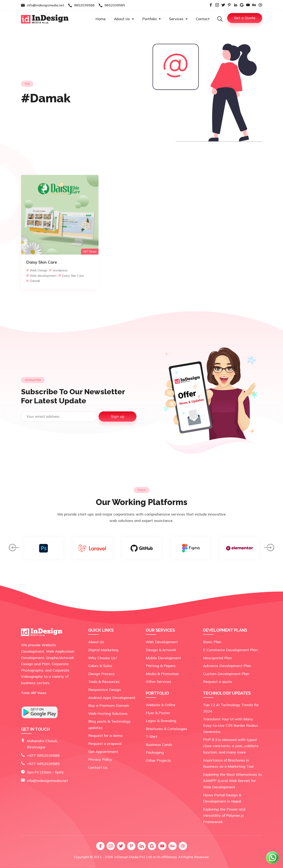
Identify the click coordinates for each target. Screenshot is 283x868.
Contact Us (98, 767)
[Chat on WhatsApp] (273, 864)
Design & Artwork (161, 650)
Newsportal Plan (217, 658)
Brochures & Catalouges (166, 729)
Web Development (162, 642)
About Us (124, 19)
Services (178, 19)
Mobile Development (163, 658)
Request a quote (218, 682)
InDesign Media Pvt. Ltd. (133, 857)
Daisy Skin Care (71, 290)
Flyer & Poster (158, 713)
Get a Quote (245, 18)
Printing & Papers (161, 666)
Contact (203, 19)
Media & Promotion (162, 674)
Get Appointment (103, 752)
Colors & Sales (100, 666)
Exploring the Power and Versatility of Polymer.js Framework (224, 815)
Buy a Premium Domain (109, 705)
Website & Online (161, 705)
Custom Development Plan (226, 674)
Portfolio (151, 19)
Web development (41, 290)
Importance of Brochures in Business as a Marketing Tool (228, 763)
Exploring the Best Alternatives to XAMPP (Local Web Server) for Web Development (232, 781)
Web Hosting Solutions (108, 713)
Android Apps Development (112, 698)
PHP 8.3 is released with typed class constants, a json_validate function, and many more (231, 746)
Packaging (155, 752)
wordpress (58, 285)
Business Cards (159, 745)
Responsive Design (105, 690)
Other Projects (158, 760)
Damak (33, 296)
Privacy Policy (100, 759)
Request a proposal (105, 744)
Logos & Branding (161, 721)
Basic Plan (212, 642)
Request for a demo (105, 736)
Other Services (158, 682)
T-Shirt (152, 737)
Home (101, 19)
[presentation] (14, 549)
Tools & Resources (104, 682)
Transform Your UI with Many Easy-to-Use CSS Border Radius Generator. (231, 725)
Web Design (37, 285)
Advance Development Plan (227, 666)
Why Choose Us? (103, 658)
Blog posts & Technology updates (109, 724)
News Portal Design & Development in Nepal (222, 798)
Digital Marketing (103, 650)
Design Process (101, 674)
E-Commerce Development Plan (230, 650)
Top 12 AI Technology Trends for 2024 (231, 708)
